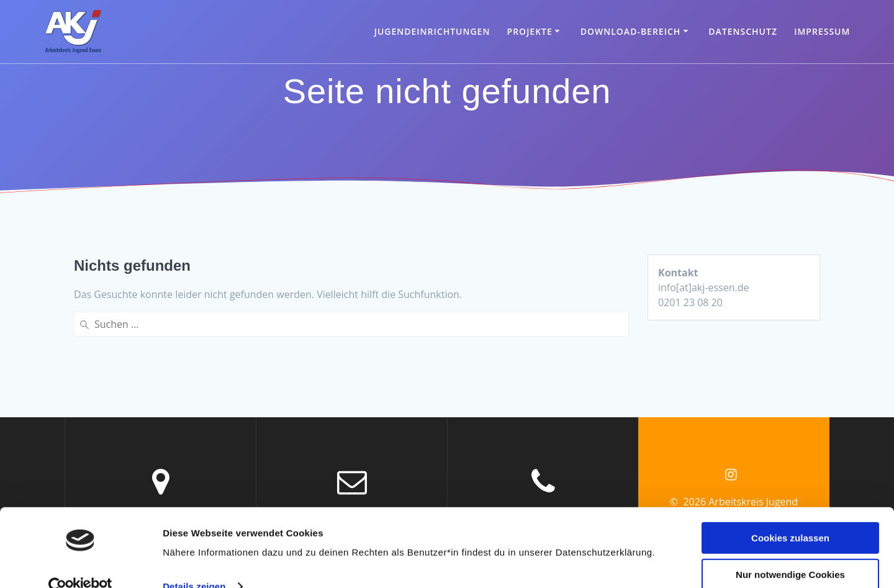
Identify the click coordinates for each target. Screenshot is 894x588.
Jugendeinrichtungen (432, 31)
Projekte (530, 31)
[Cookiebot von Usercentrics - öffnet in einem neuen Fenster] (80, 564)
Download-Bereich (631, 31)
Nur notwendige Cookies (790, 551)
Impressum (822, 31)
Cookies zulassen (790, 515)
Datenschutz (743, 31)
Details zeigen (194, 563)
